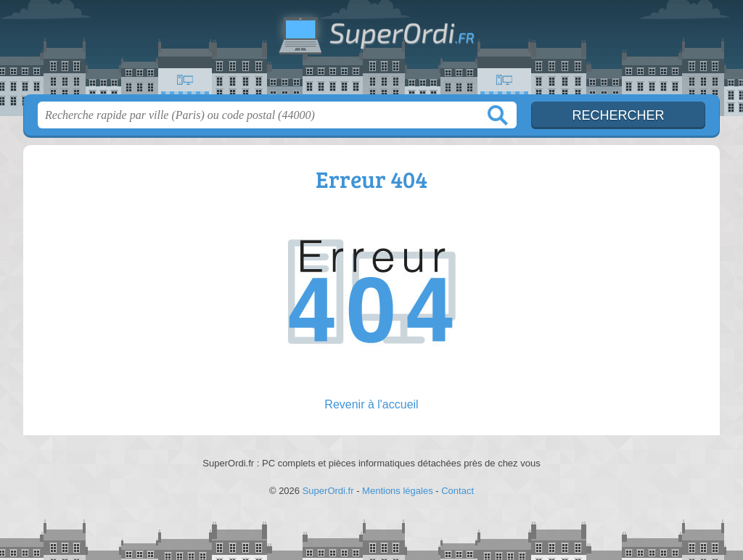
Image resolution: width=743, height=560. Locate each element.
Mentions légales (398, 491)
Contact (457, 491)
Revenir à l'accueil (371, 404)
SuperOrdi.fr (371, 52)
